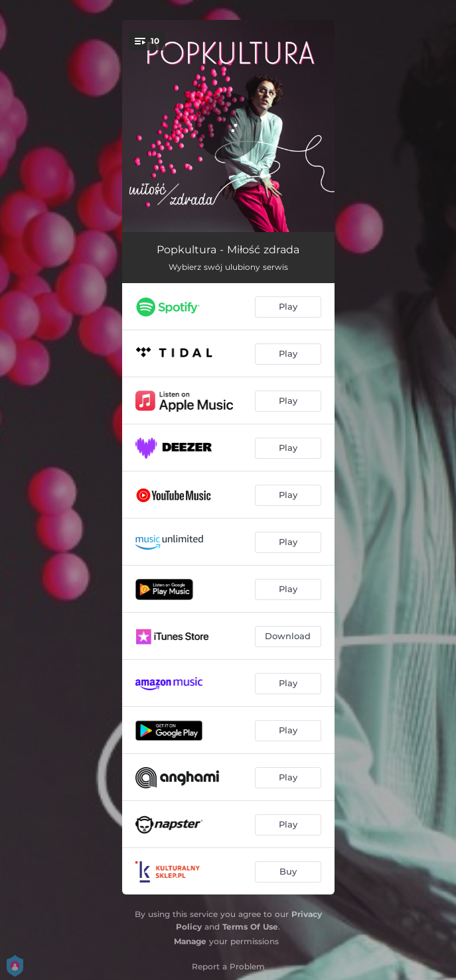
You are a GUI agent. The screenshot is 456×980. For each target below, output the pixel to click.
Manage (190, 941)
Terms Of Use (250, 927)
